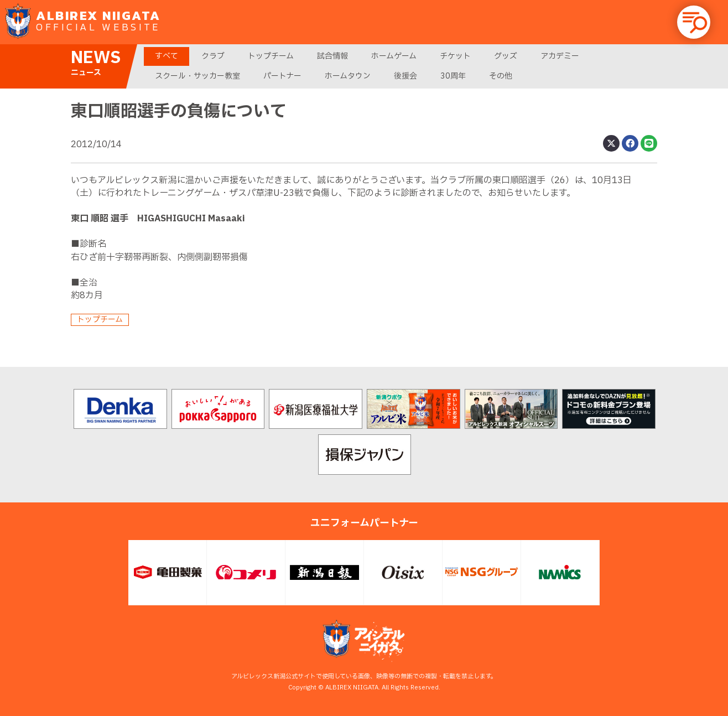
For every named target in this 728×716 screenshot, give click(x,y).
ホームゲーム (394, 56)
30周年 (453, 76)
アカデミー (560, 56)
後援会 (405, 76)
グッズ (506, 56)
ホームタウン (348, 76)
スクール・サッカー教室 (197, 76)
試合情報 (332, 56)
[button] (694, 22)
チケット (455, 56)
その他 (501, 76)
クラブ (213, 56)
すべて (167, 56)
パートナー (282, 76)
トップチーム (271, 56)
